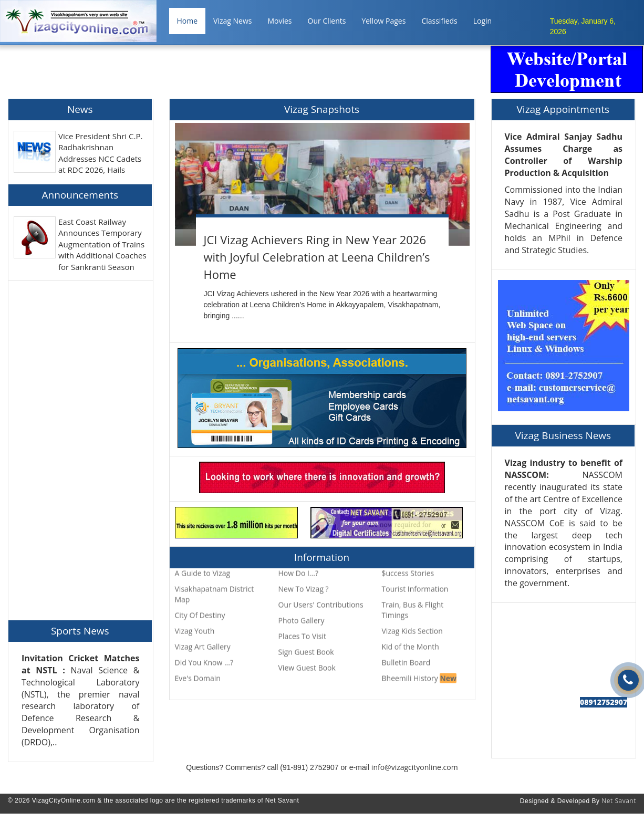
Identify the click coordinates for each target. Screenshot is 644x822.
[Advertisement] (298, 69)
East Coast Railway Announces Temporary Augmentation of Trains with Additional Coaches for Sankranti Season (102, 244)
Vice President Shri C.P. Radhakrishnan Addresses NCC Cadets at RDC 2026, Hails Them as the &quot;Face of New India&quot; (103, 164)
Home (188, 21)
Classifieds (439, 21)
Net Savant (619, 801)
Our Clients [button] (327, 21)
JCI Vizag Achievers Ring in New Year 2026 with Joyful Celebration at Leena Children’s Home (317, 257)
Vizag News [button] (232, 21)
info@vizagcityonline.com (415, 767)
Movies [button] (279, 21)
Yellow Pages (383, 21)
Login (482, 21)
